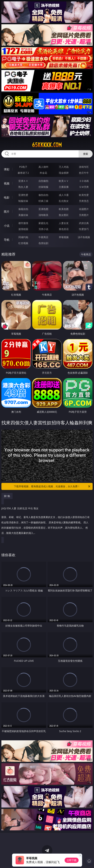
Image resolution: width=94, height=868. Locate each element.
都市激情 (23, 223)
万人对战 (64, 167)
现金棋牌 (64, 173)
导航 (7, 240)
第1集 (7, 496)
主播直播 (64, 187)
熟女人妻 (23, 187)
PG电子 (23, 167)
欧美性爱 (84, 195)
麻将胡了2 (23, 173)
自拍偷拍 (43, 181)
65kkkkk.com (47, 145)
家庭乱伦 (43, 223)
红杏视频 (23, 243)
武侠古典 (84, 223)
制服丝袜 (23, 201)
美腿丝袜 (23, 215)
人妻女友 (64, 223)
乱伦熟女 (64, 201)
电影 (7, 197)
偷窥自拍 (23, 209)
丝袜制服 (43, 187)
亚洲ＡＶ (23, 181)
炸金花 (43, 173)
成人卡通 (64, 195)
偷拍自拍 (43, 195)
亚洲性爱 (23, 195)
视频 (7, 183)
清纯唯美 (43, 215)
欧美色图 (64, 209)
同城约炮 (23, 237)
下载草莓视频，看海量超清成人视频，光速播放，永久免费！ (52, 486)
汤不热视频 (84, 237)
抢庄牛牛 (84, 173)
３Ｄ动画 (84, 181)
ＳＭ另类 (84, 187)
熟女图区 (64, 215)
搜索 (86, 154)
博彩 (7, 169)
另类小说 (43, 229)
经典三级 (43, 201)
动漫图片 (84, 209)
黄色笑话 (64, 229)
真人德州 (43, 167)
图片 (7, 212)
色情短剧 (43, 243)
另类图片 (84, 215)
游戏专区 (84, 167)
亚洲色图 (43, 209)
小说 (7, 226)
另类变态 (84, 201)
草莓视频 (64, 237)
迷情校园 (23, 229)
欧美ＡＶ (64, 181)
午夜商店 (43, 237)
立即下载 (72, 860)
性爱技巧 (84, 229)
